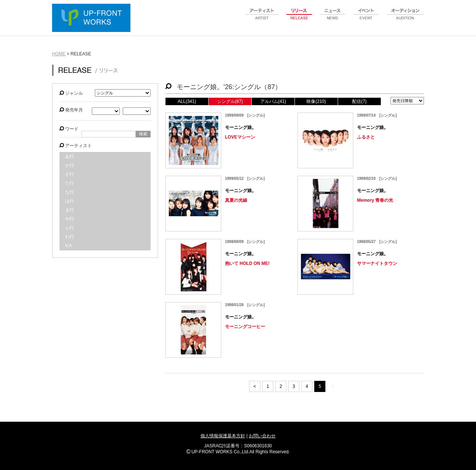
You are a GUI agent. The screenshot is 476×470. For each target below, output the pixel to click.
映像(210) (316, 101)
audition (405, 18)
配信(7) (359, 101)
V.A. (69, 246)
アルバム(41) (273, 101)
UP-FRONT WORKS (93, 19)
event (366, 18)
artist (262, 18)
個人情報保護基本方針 (223, 436)
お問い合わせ (262, 436)
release (299, 18)
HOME (59, 54)
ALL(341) (187, 101)
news (333, 18)
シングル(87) (230, 101)
